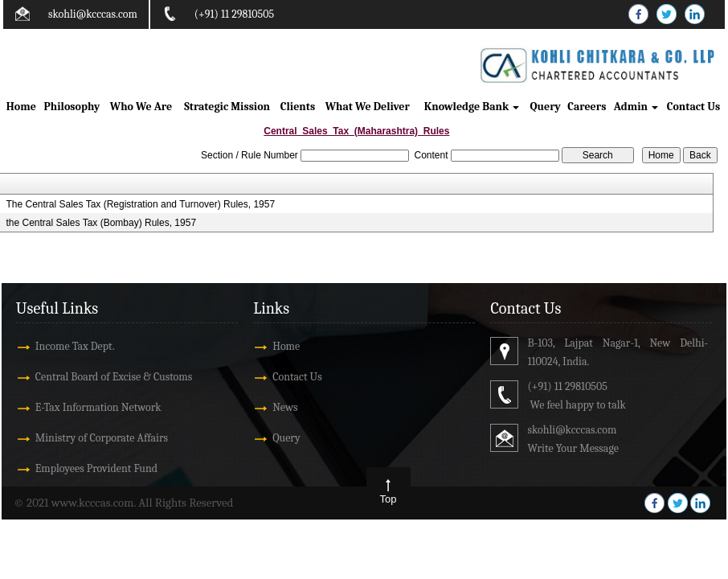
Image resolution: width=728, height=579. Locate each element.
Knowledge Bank (472, 107)
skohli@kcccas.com (93, 14)
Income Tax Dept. (75, 346)
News (285, 407)
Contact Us (693, 107)
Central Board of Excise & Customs (114, 377)
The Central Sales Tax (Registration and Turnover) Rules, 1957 (140, 204)
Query (546, 107)
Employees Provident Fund (96, 468)
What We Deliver (368, 107)
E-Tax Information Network (98, 407)
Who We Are (141, 107)
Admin (636, 107)
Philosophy (72, 107)
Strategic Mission (227, 107)
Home (21, 107)
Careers (587, 107)
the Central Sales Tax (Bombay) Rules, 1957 (101, 223)
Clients (298, 107)
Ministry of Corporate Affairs (102, 438)
